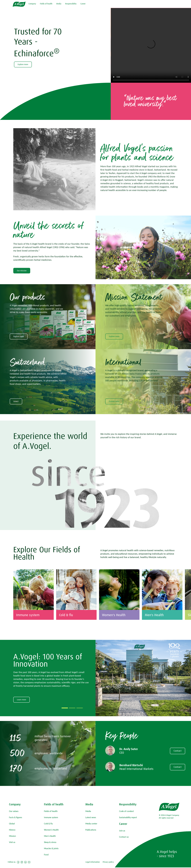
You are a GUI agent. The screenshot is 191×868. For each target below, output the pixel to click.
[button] (65, 744)
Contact (178, 767)
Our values (14, 811)
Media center (91, 824)
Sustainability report (128, 817)
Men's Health (50, 836)
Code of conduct (127, 811)
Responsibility (71, 4)
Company (32, 4)
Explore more (23, 64)
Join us (122, 831)
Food (46, 855)
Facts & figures (16, 817)
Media (59, 4)
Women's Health (51, 830)
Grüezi (16, 432)
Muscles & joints (51, 848)
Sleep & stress (50, 842)
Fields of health (46, 4)
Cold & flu (48, 824)
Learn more (21, 736)
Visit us (12, 842)
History (12, 830)
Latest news (91, 817)
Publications (91, 830)
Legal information (93, 862)
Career (83, 4)
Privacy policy (108, 862)
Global (12, 824)
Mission (12, 836)
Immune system (51, 817)
